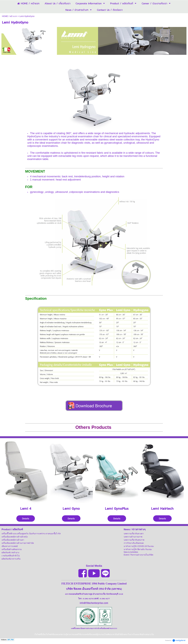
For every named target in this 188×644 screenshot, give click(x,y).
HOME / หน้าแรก (10, 16)
